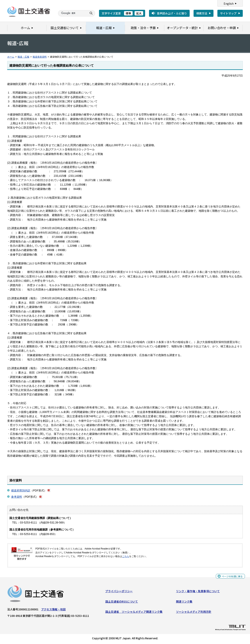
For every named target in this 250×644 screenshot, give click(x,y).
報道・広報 (23, 57)
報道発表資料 (40, 57)
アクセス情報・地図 (53, 610)
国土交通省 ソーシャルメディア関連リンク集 (134, 613)
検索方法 (202, 13)
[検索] (72, 13)
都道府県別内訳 (21, 490)
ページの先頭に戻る (231, 578)
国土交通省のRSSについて (122, 602)
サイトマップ (228, 13)
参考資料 (17, 497)
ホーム (11, 57)
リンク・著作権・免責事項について (198, 592)
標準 (128, 13)
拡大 (139, 13)
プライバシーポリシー (119, 592)
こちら (126, 556)
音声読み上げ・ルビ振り (172, 13)
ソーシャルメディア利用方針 (194, 613)
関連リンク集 (184, 602)
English (229, 4)
